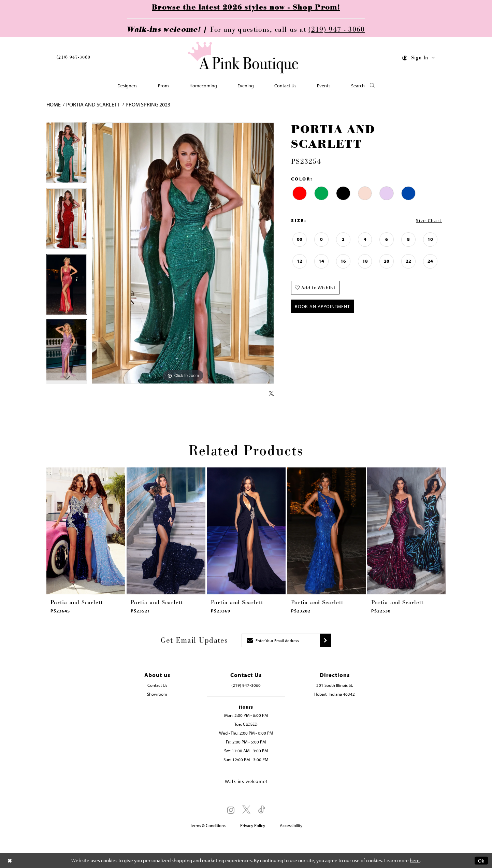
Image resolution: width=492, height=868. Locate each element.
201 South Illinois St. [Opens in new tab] (335, 685)
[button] (419, 59)
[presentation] (86, 531)
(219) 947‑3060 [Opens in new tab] (246, 685)
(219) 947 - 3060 (337, 30)
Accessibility (291, 825)
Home (54, 104)
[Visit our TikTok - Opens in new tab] (262, 810)
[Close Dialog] (10, 861)
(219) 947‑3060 (73, 57)
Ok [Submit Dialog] (481, 861)
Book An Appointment (322, 306)
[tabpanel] (67, 155)
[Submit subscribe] (326, 640)
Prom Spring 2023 (148, 104)
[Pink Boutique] (244, 58)
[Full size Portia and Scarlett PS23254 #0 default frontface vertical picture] (183, 253)
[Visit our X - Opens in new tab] (246, 810)
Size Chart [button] (429, 220)
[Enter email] (281, 640)
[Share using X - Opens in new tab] (271, 394)
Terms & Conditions (208, 825)
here (415, 861)
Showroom (157, 694)
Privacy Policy (253, 825)
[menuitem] (73, 59)
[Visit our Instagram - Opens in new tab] (231, 810)
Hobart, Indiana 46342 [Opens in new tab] (335, 694)
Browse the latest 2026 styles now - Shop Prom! (246, 8)
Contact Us (157, 685)
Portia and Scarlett (93, 104)
